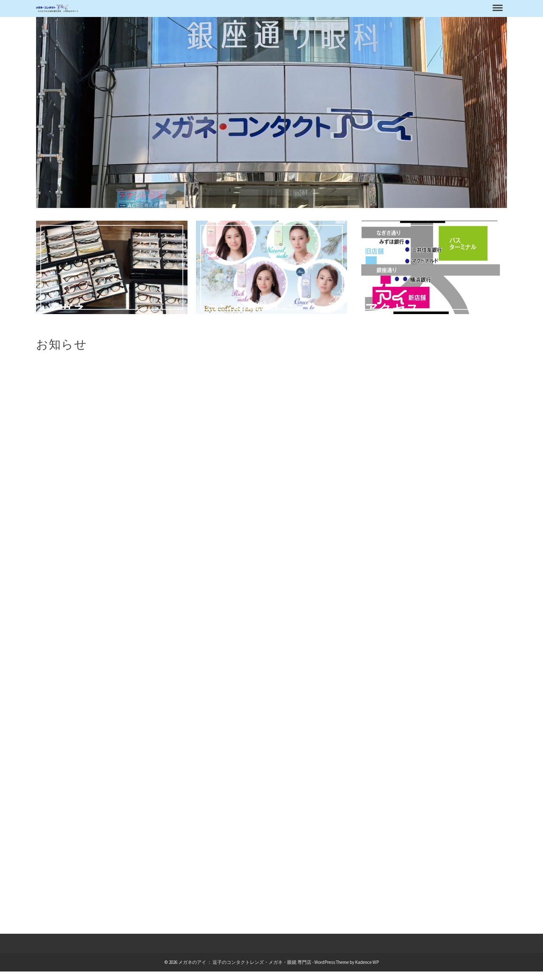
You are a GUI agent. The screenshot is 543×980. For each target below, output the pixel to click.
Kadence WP (367, 962)
